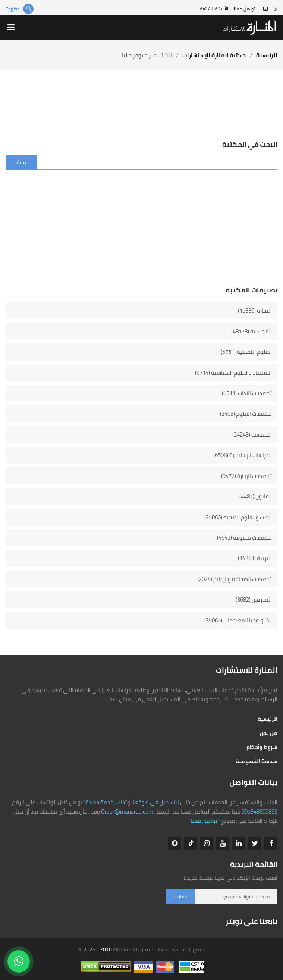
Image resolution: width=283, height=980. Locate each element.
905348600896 (260, 811)
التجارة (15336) (255, 310)
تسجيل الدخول (28, 9)
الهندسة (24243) (252, 435)
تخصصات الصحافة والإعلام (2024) (235, 579)
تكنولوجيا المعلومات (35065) (238, 620)
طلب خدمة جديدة (105, 802)
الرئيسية (267, 55)
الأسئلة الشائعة (214, 9)
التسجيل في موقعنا (155, 802)
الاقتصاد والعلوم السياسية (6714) (233, 373)
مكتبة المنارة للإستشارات (214, 55)
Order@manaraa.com (127, 811)
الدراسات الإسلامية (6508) (243, 455)
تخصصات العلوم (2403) (246, 414)
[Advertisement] (141, 233)
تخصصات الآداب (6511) (247, 393)
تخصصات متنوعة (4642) (244, 538)
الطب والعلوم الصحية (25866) (238, 517)
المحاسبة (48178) (251, 331)
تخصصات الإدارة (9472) (246, 476)
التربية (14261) (255, 558)
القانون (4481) (256, 496)
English (12, 9)
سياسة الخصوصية (257, 761)
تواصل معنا (245, 9)
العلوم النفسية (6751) (246, 352)
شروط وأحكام (262, 747)
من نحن (269, 733)
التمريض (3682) (254, 600)
